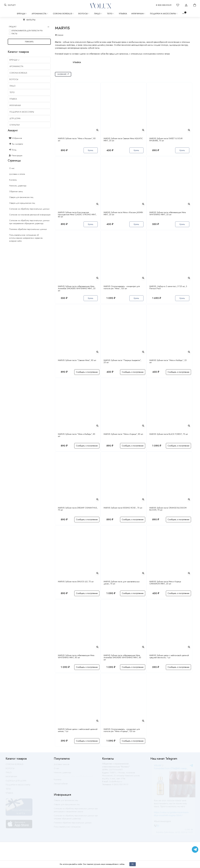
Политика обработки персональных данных (73, 824)
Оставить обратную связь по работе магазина (73, 777)
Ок (133, 864)
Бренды (22, 14)
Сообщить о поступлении (87, 372)
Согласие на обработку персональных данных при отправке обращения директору (76, 818)
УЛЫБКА (123, 14)
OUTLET (12, 5)
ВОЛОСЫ (84, 14)
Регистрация (16, 156)
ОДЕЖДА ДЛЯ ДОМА (16, 782)
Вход (13, 150)
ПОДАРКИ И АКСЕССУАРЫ (164, 14)
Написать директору (62, 774)
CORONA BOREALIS (63, 14)
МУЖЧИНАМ (139, 14)
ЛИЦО (98, 14)
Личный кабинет (61, 785)
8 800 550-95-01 (164, 5)
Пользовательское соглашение (67, 828)
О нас (57, 770)
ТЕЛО (111, 14)
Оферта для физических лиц (66, 802)
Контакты (58, 781)
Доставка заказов (62, 765)
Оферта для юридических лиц (67, 806)
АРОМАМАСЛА (40, 14)
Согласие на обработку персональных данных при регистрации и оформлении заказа (76, 811)
